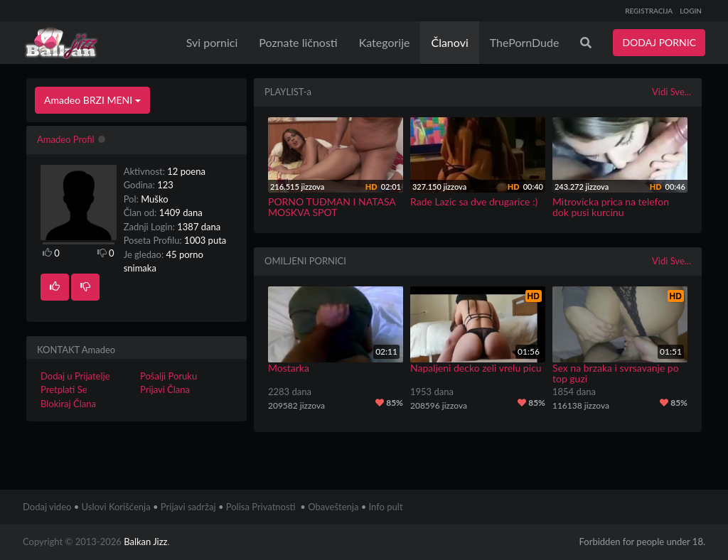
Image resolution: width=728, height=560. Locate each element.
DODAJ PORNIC (659, 42)
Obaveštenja (333, 507)
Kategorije (385, 42)
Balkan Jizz (145, 542)
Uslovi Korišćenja (116, 507)
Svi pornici (212, 42)
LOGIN (691, 11)
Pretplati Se (64, 389)
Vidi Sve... (671, 92)
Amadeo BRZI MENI (92, 100)
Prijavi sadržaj (188, 507)
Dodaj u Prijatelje (75, 376)
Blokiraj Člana (68, 404)
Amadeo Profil (66, 139)
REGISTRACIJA (649, 11)
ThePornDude (525, 42)
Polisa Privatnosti (261, 507)
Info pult (386, 507)
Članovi (449, 42)
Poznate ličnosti (298, 42)
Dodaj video (47, 507)
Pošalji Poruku (168, 376)
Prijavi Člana (165, 389)
